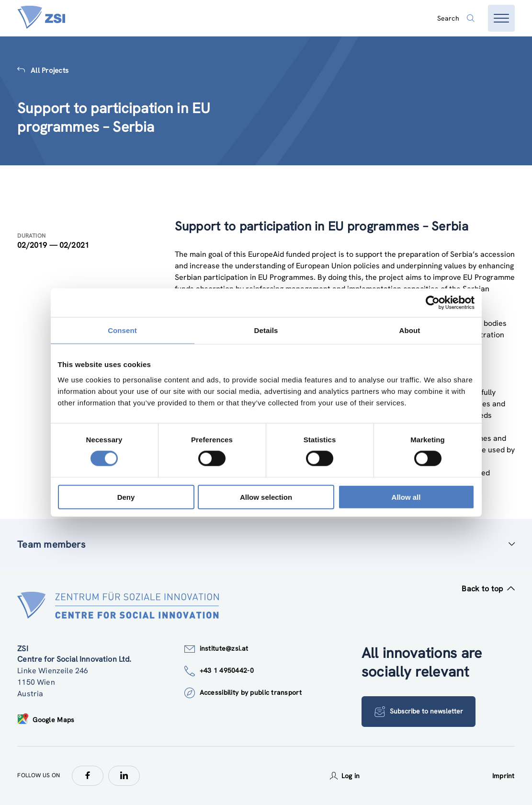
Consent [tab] (122, 330)
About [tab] (410, 330)
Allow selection (266, 497)
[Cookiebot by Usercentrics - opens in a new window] (433, 303)
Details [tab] (266, 330)
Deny (126, 497)
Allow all (406, 497)
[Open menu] (501, 18)
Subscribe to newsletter (419, 712)
